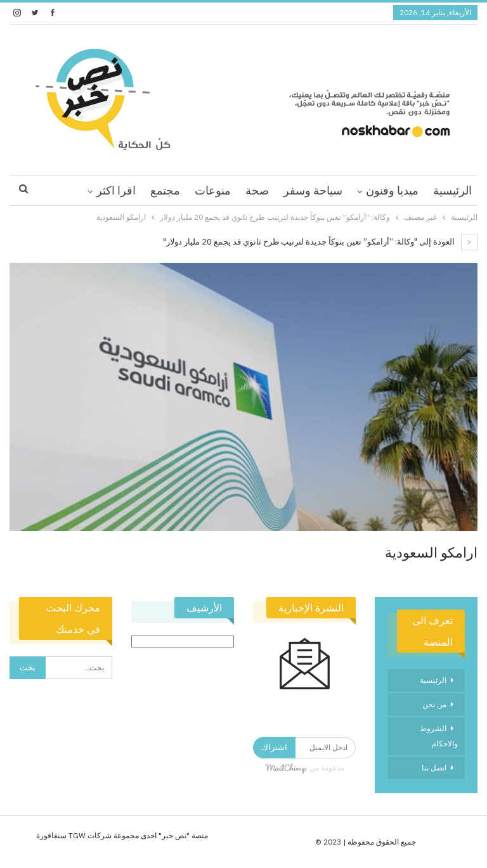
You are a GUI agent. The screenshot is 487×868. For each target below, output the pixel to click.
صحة (257, 190)
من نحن (434, 704)
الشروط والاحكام (439, 736)
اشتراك (274, 747)
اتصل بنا (434, 768)
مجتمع (165, 190)
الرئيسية (452, 190)
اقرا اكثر (116, 190)
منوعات (213, 190)
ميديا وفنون (392, 190)
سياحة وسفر (313, 190)
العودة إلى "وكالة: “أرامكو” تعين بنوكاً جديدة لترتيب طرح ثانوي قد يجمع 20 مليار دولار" (320, 242)
